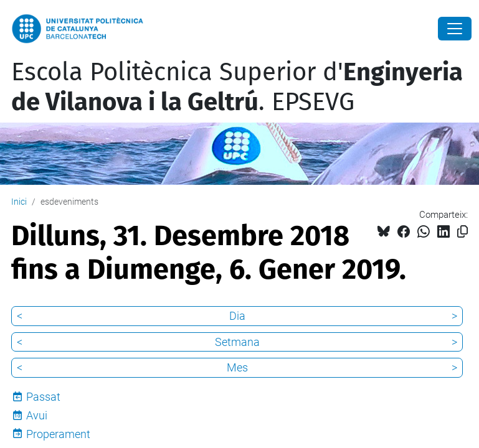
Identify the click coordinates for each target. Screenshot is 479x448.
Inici (19, 202)
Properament (58, 434)
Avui (37, 415)
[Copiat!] (462, 232)
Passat (43, 397)
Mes (237, 367)
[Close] (455, 29)
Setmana (237, 342)
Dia (237, 316)
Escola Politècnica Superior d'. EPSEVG (237, 87)
